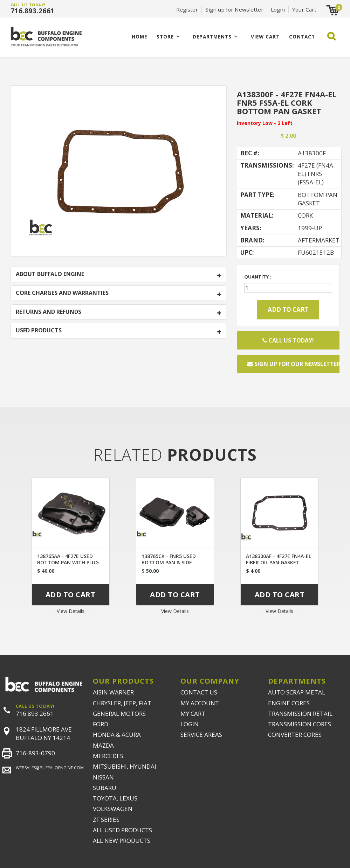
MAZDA (103, 745)
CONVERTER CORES (295, 735)
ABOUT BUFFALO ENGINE (50, 274)
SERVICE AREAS (201, 735)
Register (187, 9)
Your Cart (304, 9)
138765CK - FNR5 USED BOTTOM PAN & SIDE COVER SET (169, 562)
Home (139, 37)
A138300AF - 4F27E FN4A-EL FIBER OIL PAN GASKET (279, 559)
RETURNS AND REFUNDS (49, 312)
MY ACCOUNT (200, 703)
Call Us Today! (288, 340)
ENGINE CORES (289, 703)
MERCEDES (108, 756)
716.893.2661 (33, 11)
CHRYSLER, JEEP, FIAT (122, 703)
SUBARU (105, 788)
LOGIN (190, 724)
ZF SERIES (106, 820)
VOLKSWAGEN (113, 809)
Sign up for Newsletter (234, 9)
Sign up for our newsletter (293, 364)
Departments (212, 37)
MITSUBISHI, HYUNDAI (125, 766)
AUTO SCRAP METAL (297, 692)
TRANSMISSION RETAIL (300, 714)
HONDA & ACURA (117, 735)
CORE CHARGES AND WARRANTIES (62, 293)
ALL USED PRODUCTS (122, 830)
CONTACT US (199, 692)
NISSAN (103, 777)
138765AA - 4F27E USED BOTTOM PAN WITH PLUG (68, 559)
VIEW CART (265, 37)
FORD (101, 724)
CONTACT (302, 37)
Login (278, 9)
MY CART (193, 714)
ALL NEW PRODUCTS (122, 841)
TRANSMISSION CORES (300, 724)
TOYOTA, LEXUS (115, 798)
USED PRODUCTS (39, 331)
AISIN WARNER (113, 692)
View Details (71, 611)
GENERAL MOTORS (119, 714)
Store (165, 37)
